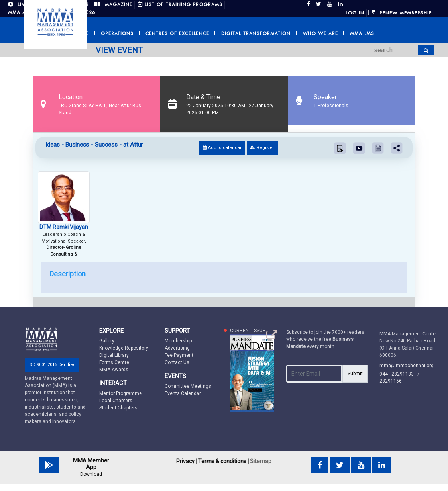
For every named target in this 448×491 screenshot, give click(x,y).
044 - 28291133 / (401, 374)
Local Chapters (116, 401)
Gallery (107, 341)
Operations (117, 33)
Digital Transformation (256, 33)
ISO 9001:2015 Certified (52, 365)
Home (81, 33)
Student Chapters (118, 408)
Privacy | (187, 461)
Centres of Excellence (177, 33)
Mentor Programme (121, 393)
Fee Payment (179, 355)
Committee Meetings (188, 386)
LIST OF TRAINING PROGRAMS (180, 4)
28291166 (391, 381)
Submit (355, 374)
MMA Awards (114, 370)
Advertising (177, 348)
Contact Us (177, 362)
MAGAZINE (113, 4)
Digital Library (114, 355)
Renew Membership (402, 13)
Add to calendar (222, 148)
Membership (178, 341)
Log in (355, 13)
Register (262, 148)
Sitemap (261, 461)
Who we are (320, 33)
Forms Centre (114, 362)
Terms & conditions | (223, 461)
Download (91, 474)
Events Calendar (183, 393)
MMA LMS (362, 33)
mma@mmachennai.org (407, 366)
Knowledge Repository (124, 348)
